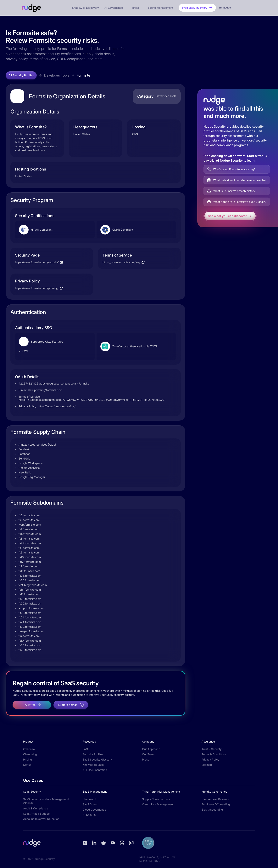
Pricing (28, 759)
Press (146, 759)
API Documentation (95, 770)
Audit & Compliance (36, 808)
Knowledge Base (93, 765)
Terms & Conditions (214, 754)
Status (27, 765)
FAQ (85, 749)
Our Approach (151, 749)
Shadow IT (89, 799)
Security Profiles (93, 754)
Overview (29, 749)
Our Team (148, 754)
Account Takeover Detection (41, 819)
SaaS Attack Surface (36, 814)
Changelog (30, 754)
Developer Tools (57, 75)
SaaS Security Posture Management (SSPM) (46, 801)
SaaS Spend (90, 804)
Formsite (83, 75)
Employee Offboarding (216, 804)
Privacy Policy (210, 759)
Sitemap (207, 765)
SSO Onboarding (212, 810)
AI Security (90, 815)
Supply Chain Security (156, 799)
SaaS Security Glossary (97, 759)
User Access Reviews (215, 799)
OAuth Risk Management (158, 804)
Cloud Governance (94, 810)
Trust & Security (212, 749)
